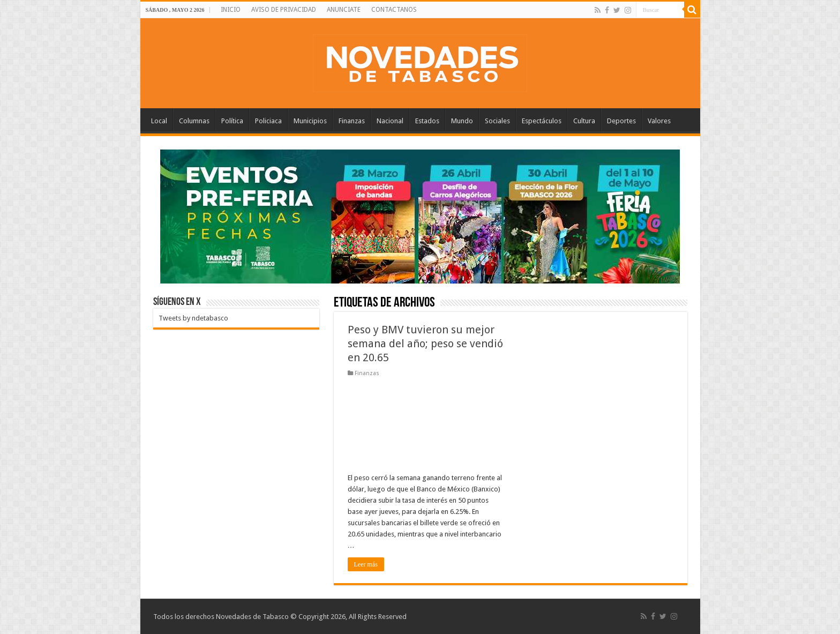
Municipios (310, 121)
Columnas (194, 121)
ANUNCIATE (344, 10)
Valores (659, 121)
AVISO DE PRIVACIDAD (284, 10)
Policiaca (268, 121)
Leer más (366, 564)
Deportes (621, 121)
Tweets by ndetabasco (193, 318)
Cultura (584, 121)
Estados (427, 121)
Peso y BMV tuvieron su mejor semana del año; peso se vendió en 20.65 (425, 344)
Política (232, 121)
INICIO (231, 10)
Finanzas (352, 121)
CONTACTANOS (394, 10)
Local (159, 121)
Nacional (390, 121)
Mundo (462, 121)
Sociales (497, 121)
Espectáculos (542, 121)
